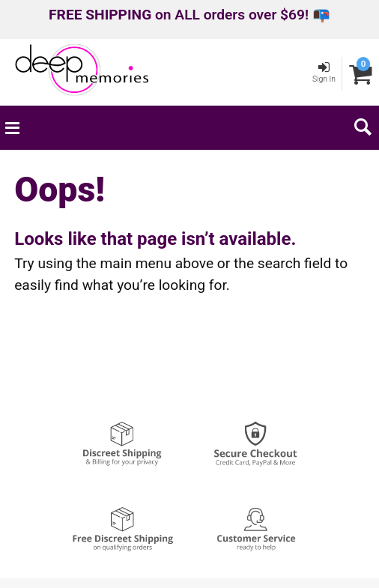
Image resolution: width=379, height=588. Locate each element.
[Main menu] (12, 127)
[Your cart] (361, 74)
